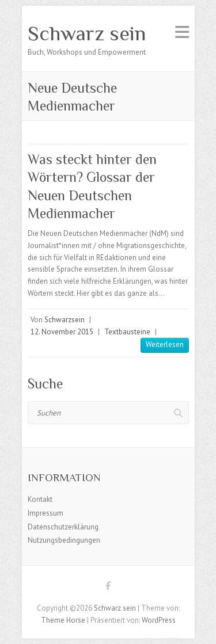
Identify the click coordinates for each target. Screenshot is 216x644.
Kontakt (40, 499)
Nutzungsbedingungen (64, 540)
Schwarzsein (65, 320)
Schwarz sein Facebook (108, 588)
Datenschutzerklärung (63, 527)
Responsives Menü (182, 32)
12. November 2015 (62, 332)
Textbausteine (127, 332)
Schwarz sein (87, 33)
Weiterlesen (165, 344)
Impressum (46, 513)
